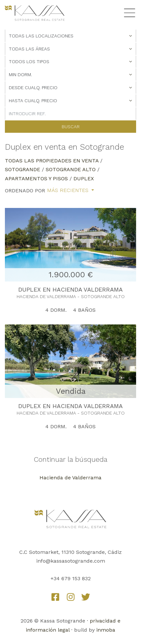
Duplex (84, 178)
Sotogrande (23, 169)
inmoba (106, 630)
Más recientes (69, 190)
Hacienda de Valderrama (70, 478)
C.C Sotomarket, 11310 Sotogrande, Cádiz (70, 552)
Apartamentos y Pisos (36, 178)
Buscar (71, 127)
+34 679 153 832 (71, 578)
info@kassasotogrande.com (71, 561)
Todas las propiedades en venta (52, 161)
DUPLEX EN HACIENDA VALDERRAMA (70, 289)
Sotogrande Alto (71, 169)
